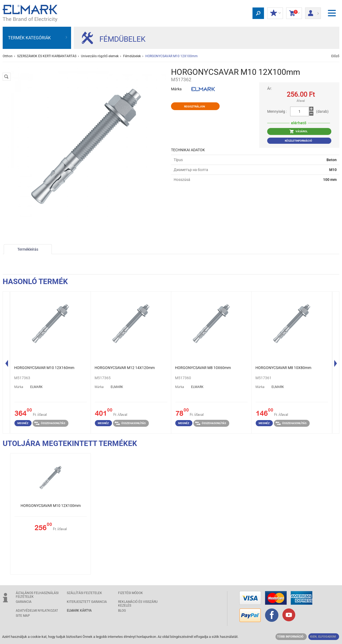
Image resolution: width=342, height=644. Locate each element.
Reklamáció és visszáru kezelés (138, 604)
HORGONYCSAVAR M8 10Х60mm (203, 368)
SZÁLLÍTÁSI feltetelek (84, 593)
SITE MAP (23, 616)
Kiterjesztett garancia (87, 602)
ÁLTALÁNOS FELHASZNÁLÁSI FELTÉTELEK (37, 595)
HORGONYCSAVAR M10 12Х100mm (51, 506)
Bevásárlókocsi (294, 13)
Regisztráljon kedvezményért (195, 108)
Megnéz (23, 423)
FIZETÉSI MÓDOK (131, 593)
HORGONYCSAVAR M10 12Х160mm (44, 368)
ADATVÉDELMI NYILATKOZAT (37, 611)
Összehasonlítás (50, 423)
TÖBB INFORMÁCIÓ (290, 637)
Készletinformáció (298, 141)
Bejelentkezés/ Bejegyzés (313, 11)
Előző (335, 56)
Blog (122, 611)
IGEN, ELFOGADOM (323, 637)
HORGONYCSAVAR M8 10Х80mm (283, 368)
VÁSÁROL (298, 131)
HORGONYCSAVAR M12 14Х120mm (125, 368)
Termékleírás (28, 249)
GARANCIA (24, 602)
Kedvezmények (275, 13)
